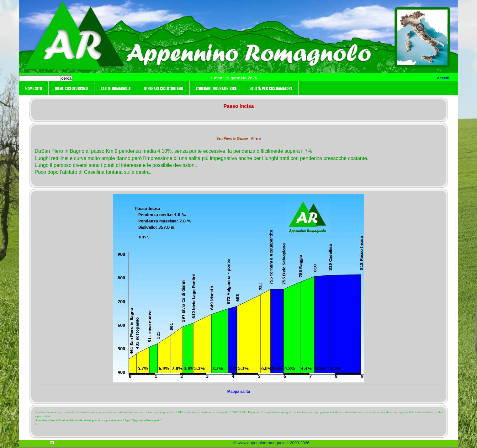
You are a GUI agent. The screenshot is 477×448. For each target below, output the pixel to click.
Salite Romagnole (116, 88)
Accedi (443, 78)
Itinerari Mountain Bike (216, 88)
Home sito (34, 88)
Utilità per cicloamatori (271, 88)
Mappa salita (239, 392)
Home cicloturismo (71, 88)
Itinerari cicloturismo (163, 88)
